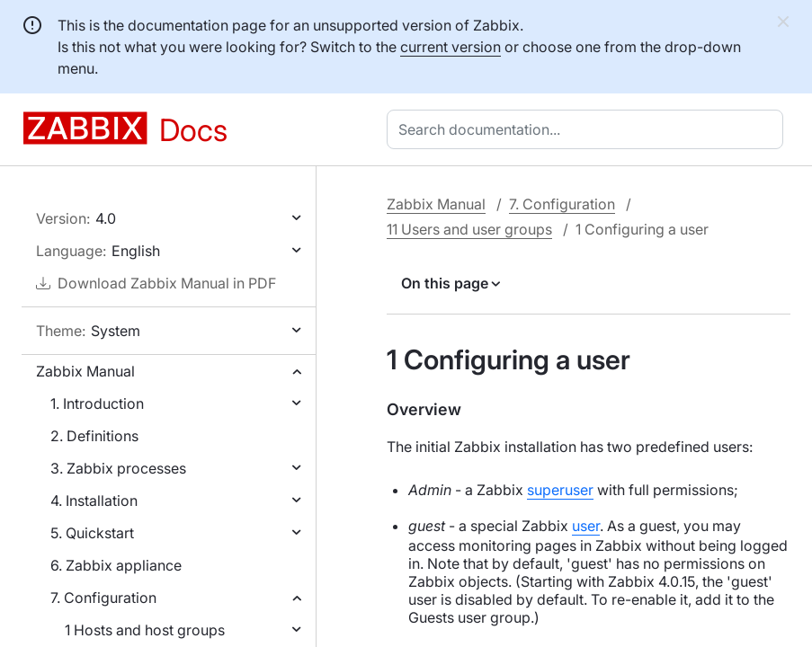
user (586, 526)
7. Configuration (103, 598)
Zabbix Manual (85, 371)
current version (451, 47)
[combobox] (589, 129)
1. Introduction (97, 403)
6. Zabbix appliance (116, 565)
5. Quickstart (92, 533)
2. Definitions (94, 436)
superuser (560, 490)
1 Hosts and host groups (145, 630)
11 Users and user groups (469, 229)
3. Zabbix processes (118, 468)
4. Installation (94, 501)
